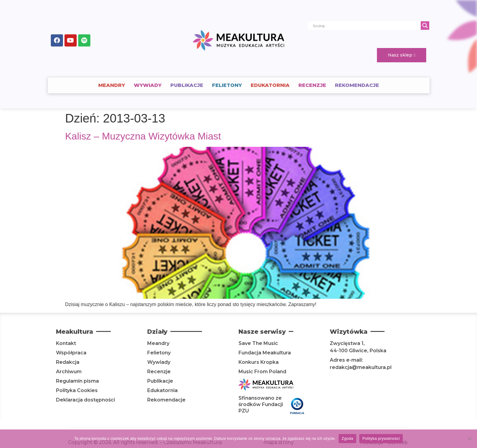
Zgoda (347, 438)
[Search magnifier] (425, 26)
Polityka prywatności (381, 438)
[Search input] (366, 26)
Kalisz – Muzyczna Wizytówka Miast (143, 136)
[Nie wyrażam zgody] (469, 439)
